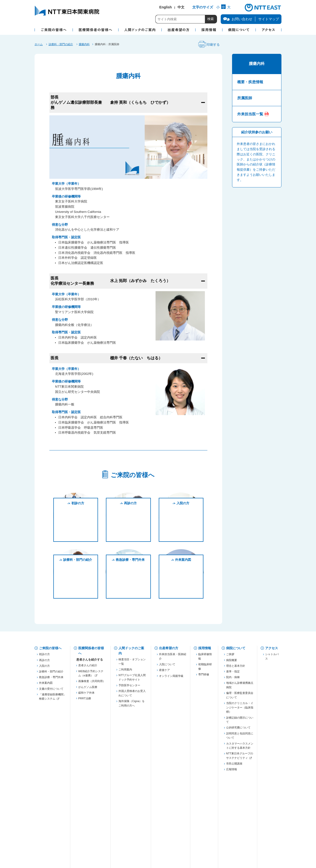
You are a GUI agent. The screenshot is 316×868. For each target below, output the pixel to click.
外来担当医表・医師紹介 (173, 658)
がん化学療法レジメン (92, 802)
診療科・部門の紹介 (61, 44)
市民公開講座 (234, 766)
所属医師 (245, 98)
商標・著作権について (96, 841)
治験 (81, 796)
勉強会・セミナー (89, 767)
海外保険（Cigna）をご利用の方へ (132, 705)
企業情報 (45, 841)
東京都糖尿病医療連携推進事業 (92, 759)
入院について (167, 666)
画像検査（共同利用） (92, 683)
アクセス (272, 648)
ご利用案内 (125, 671)
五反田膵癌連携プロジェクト (92, 733)
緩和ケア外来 (86, 694)
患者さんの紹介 (88, 667)
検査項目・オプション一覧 (132, 664)
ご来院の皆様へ (50, 648)
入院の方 (183, 536)
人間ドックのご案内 (131, 651)
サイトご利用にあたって (158, 841)
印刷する (208, 45)
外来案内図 (183, 593)
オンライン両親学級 (171, 678)
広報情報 (232, 771)
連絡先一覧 (85, 780)
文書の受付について (51, 690)
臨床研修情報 (205, 658)
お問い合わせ (49, 826)
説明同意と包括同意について (240, 737)
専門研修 (204, 676)
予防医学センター (129, 687)
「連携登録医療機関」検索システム (53, 698)
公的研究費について (238, 729)
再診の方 (130, 536)
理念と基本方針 (236, 667)
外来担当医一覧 (250, 114)
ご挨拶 (230, 656)
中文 (181, 7)
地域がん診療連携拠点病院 (240, 687)
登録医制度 (85, 714)
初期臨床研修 (205, 668)
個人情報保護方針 (94, 826)
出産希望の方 (169, 648)
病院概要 (232, 662)
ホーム (39, 44)
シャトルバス (272, 658)
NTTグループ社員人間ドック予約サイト (132, 679)
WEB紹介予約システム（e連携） (91, 675)
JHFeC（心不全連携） (92, 751)
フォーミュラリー (89, 808)
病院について (236, 648)
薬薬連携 (84, 719)
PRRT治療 (85, 700)
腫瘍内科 (84, 44)
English (166, 7)
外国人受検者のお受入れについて (132, 695)
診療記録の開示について (240, 722)
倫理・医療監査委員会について (240, 697)
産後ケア (164, 672)
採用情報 (205, 648)
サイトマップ (269, 19)
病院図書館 (207, 826)
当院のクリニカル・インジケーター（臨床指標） (240, 709)
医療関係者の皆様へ (91, 651)
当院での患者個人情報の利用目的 (153, 826)
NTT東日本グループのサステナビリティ (240, 758)
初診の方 (78, 536)
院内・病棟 (233, 679)
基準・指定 (233, 673)
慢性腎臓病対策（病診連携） (92, 743)
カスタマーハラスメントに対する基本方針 (240, 747)
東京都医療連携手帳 (90, 725)
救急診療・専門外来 (130, 593)
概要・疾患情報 (250, 82)
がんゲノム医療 (88, 689)
